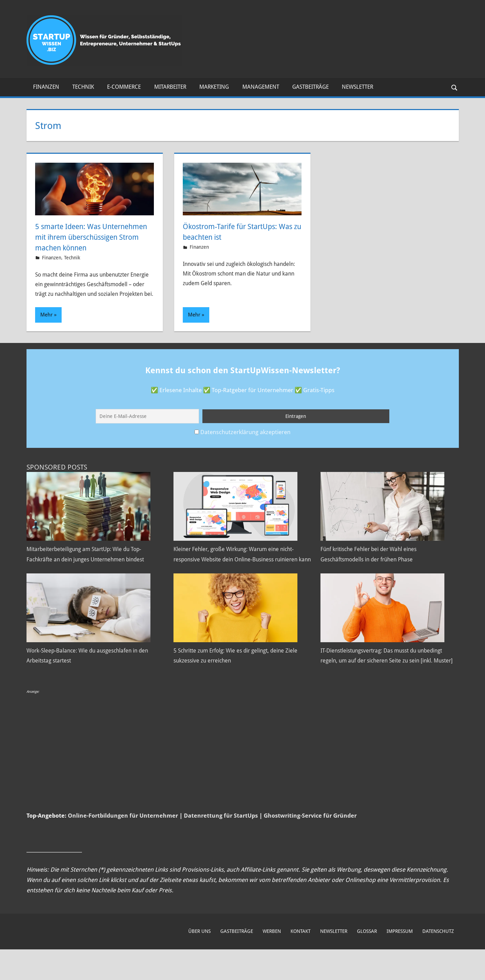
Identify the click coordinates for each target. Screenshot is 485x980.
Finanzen (46, 87)
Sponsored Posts (57, 477)
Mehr (46, 325)
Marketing (214, 87)
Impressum (400, 962)
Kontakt (301, 962)
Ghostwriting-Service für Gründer (310, 847)
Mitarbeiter (170, 87)
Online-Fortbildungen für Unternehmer (123, 847)
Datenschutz (438, 962)
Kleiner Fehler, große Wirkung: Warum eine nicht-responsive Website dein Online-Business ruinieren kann (240, 570)
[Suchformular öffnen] (454, 87)
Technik (83, 87)
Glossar (367, 962)
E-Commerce (124, 87)
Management (261, 87)
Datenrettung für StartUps (221, 847)
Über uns (199, 962)
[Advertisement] (233, 779)
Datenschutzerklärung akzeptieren (245, 442)
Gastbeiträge (310, 87)
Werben (272, 962)
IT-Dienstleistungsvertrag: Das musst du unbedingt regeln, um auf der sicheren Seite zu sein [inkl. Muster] (387, 681)
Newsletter (357, 87)
